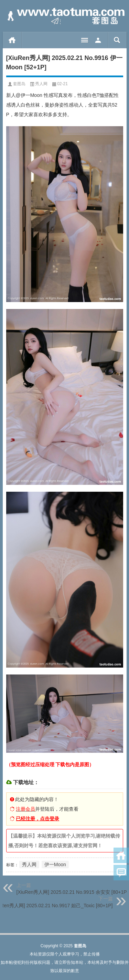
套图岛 (19, 84)
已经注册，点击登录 (37, 819)
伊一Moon (55, 864)
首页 (12, 40)
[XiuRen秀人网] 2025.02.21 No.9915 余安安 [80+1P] (72, 892)
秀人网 (41, 84)
